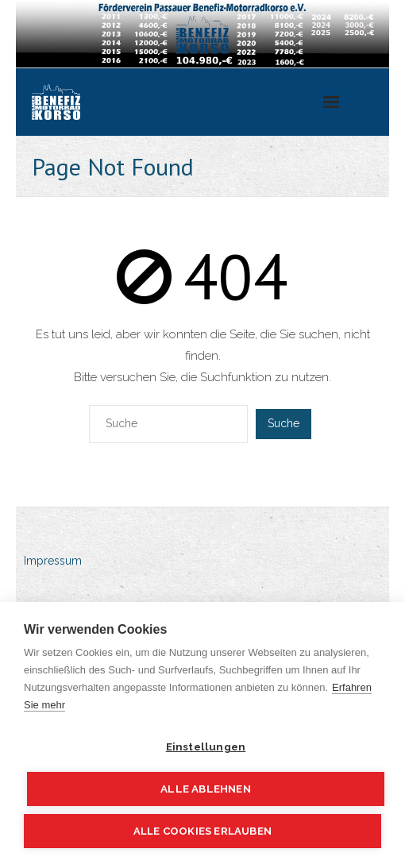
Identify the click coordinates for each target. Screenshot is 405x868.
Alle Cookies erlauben (202, 831)
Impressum (53, 561)
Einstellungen (206, 746)
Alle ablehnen (206, 789)
